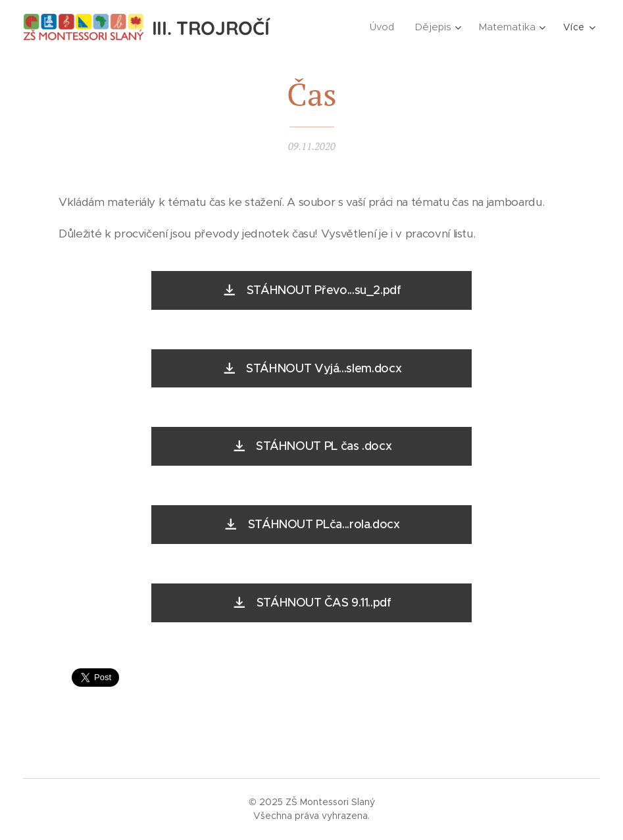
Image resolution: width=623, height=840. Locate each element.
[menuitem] (386, 27)
